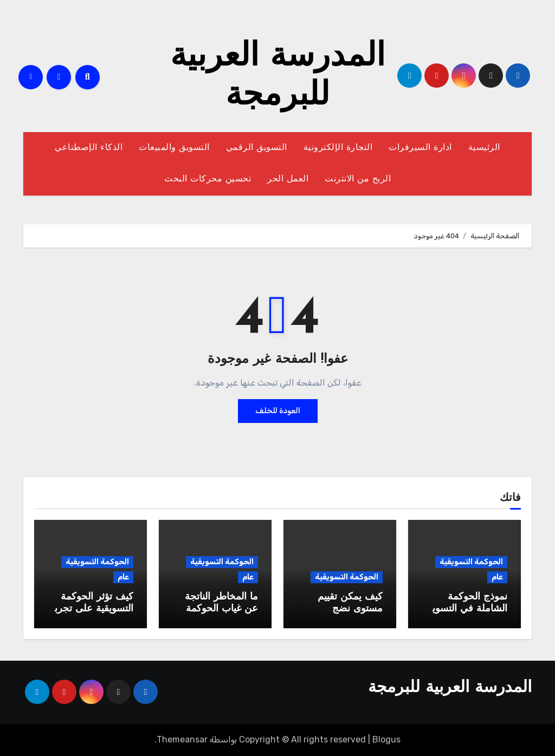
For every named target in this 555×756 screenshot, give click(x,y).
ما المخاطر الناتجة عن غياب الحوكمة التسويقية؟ (221, 609)
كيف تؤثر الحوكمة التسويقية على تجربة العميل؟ (91, 609)
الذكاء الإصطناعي (89, 148)
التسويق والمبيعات (174, 148)
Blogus (386, 739)
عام (497, 577)
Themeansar (182, 739)
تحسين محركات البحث (208, 179)
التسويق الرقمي (257, 148)
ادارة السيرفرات (420, 148)
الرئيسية (484, 148)
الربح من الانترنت (358, 179)
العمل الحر (288, 179)
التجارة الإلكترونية (338, 148)
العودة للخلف (278, 411)
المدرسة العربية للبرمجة (450, 688)
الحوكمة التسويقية (471, 562)
